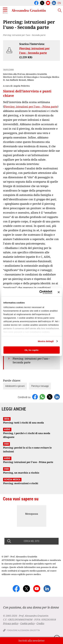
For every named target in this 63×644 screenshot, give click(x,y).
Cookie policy (27, 623)
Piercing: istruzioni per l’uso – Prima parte (31, 106)
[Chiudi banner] (59, 292)
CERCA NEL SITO (31, 541)
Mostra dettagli (46, 341)
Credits (40, 623)
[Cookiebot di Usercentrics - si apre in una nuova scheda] (40, 292)
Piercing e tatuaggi (40, 386)
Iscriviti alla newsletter (32, 641)
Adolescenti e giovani (15, 386)
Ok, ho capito (31, 350)
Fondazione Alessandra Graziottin (23, 630)
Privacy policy (11, 623)
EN (59, 3)
